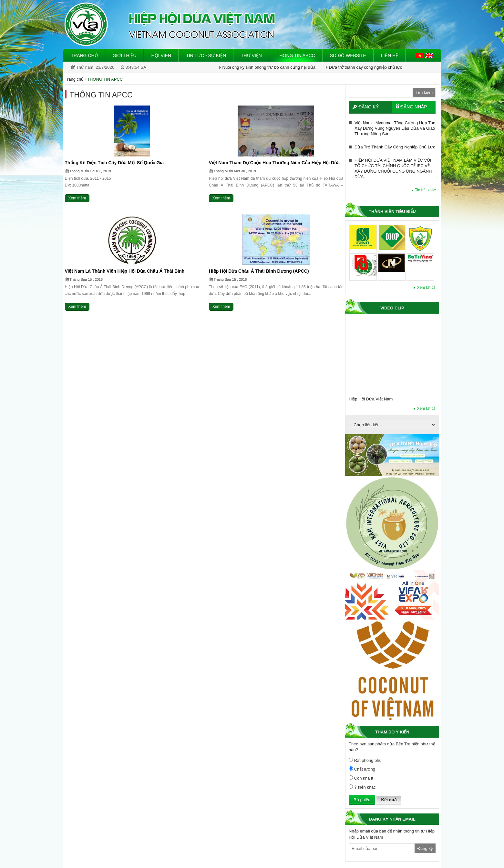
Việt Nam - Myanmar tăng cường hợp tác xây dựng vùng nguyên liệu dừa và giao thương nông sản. (395, 128)
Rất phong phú (365, 760)
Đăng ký (369, 107)
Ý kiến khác (362, 787)
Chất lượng (362, 769)
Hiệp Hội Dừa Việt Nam (371, 399)
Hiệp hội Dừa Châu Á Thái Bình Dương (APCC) (259, 271)
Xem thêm (77, 198)
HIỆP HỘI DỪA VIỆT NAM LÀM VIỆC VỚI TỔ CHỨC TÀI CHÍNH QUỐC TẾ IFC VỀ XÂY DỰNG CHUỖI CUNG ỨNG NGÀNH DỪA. (393, 168)
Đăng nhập (414, 107)
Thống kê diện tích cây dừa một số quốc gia (114, 163)
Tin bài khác (425, 190)
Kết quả (389, 800)
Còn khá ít (361, 778)
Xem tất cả (426, 288)
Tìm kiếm (424, 92)
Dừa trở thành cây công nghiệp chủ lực (366, 67)
